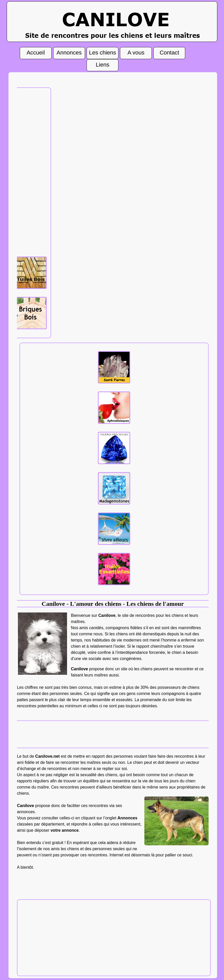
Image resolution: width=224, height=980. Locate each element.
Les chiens (103, 53)
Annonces (69, 53)
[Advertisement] (30, 171)
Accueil (36, 53)
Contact (169, 53)
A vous (136, 53)
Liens (103, 65)
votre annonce (65, 830)
